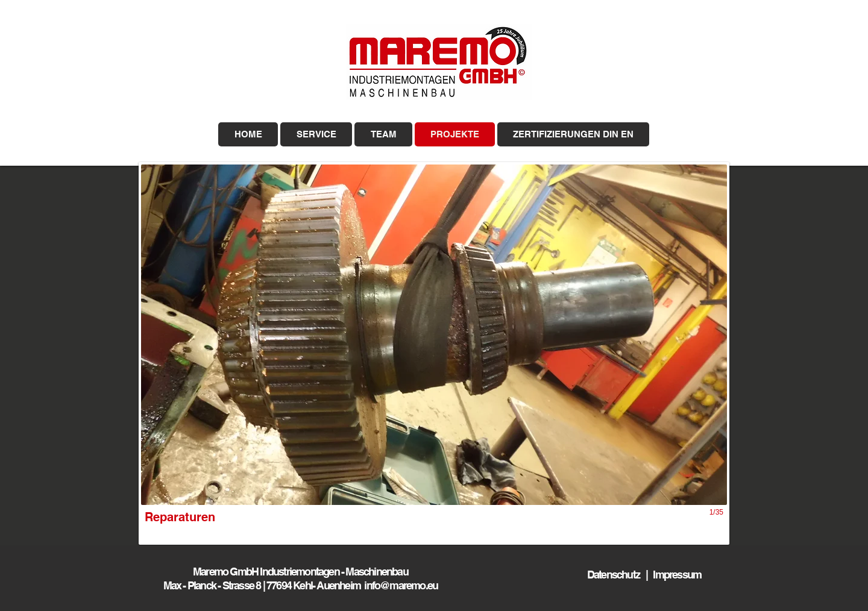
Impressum (677, 575)
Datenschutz (616, 575)
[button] (434, 353)
